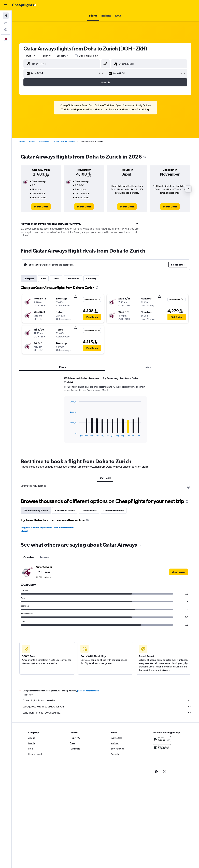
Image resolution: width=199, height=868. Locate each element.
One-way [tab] (91, 279)
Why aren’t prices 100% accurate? (107, 713)
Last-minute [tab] (73, 279)
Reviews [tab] (44, 557)
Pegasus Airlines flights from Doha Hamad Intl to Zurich (47, 529)
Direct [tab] (56, 279)
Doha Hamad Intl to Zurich (64, 142)
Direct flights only (88, 56)
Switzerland (44, 142)
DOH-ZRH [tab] (105, 478)
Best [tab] (43, 279)
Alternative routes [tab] (65, 510)
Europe (32, 142)
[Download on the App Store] (162, 747)
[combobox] (63, 56)
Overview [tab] (29, 557)
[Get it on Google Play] (162, 739)
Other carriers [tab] (89, 510)
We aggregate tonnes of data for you (107, 707)
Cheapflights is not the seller (107, 701)
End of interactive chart (68, 434)
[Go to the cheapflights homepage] (25, 5)
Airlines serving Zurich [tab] (36, 510)
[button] (6, 5)
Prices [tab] (62, 367)
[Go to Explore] (6, 30)
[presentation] (145, 157)
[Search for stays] (6, 23)
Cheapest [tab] (29, 279)
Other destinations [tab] (114, 510)
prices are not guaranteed (88, 691)
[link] (41, 207)
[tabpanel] (105, 413)
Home (22, 142)
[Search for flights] (6, 16)
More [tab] (148, 367)
